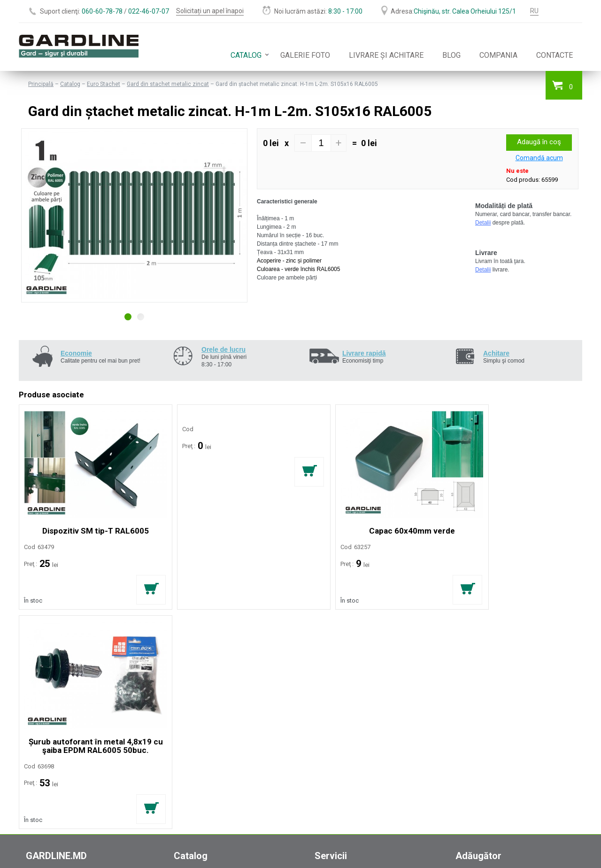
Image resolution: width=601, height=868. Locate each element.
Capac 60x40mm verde (371, 518)
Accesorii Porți (195, 701)
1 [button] (128, 317)
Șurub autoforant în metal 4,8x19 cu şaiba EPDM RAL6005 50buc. (513, 522)
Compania (498, 55)
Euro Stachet (104, 84)
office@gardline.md (53, 768)
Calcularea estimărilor (347, 651)
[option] (134, 215)
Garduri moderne (199, 651)
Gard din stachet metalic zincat (168, 84)
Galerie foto (305, 55)
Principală (41, 84)
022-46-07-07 (149, 11)
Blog (451, 55)
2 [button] (141, 317)
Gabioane (188, 681)
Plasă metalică (196, 671)
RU (534, 11)
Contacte (555, 55)
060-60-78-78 (102, 11)
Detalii (483, 223)
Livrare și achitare (386, 55)
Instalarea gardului (342, 671)
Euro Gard (188, 661)
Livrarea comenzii (341, 661)
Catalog (246, 55)
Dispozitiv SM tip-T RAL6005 (88, 518)
